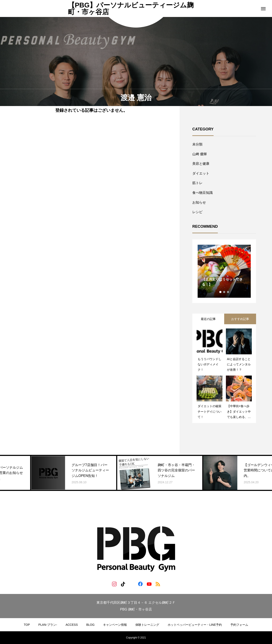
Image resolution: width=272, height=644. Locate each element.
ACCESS (72, 625)
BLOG (90, 625)
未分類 (197, 144)
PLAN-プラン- (48, 625)
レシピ (197, 212)
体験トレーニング (147, 625)
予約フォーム (239, 625)
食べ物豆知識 (203, 193)
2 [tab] (224, 292)
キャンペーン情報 (115, 625)
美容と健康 (201, 164)
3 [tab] (228, 292)
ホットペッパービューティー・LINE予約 (195, 625)
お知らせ (199, 202)
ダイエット (201, 173)
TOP (27, 625)
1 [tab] (221, 292)
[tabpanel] (224, 271)
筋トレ (197, 183)
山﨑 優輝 (200, 154)
